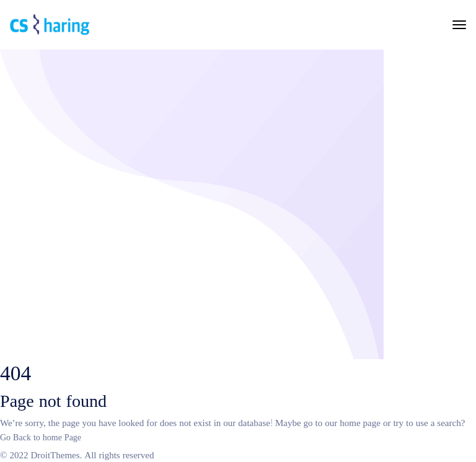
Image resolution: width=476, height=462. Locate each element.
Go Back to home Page (41, 437)
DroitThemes (55, 454)
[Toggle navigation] (459, 25)
